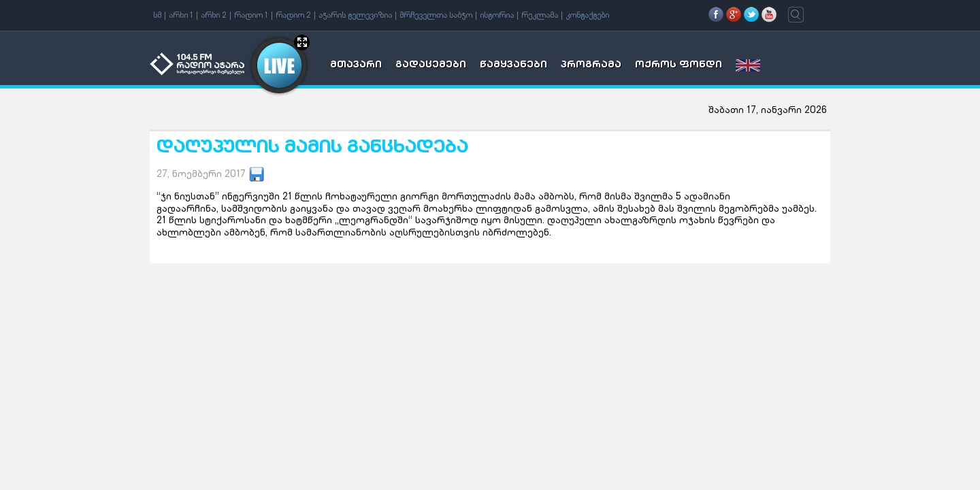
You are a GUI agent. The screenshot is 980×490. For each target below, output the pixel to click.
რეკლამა (540, 16)
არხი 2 (214, 16)
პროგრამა (591, 65)
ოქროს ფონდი (679, 65)
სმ (157, 16)
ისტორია (497, 16)
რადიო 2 (293, 16)
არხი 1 (181, 16)
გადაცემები (431, 65)
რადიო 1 (251, 16)
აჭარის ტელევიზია (355, 16)
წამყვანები (513, 65)
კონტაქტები (587, 16)
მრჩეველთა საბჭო (436, 16)
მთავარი (356, 65)
